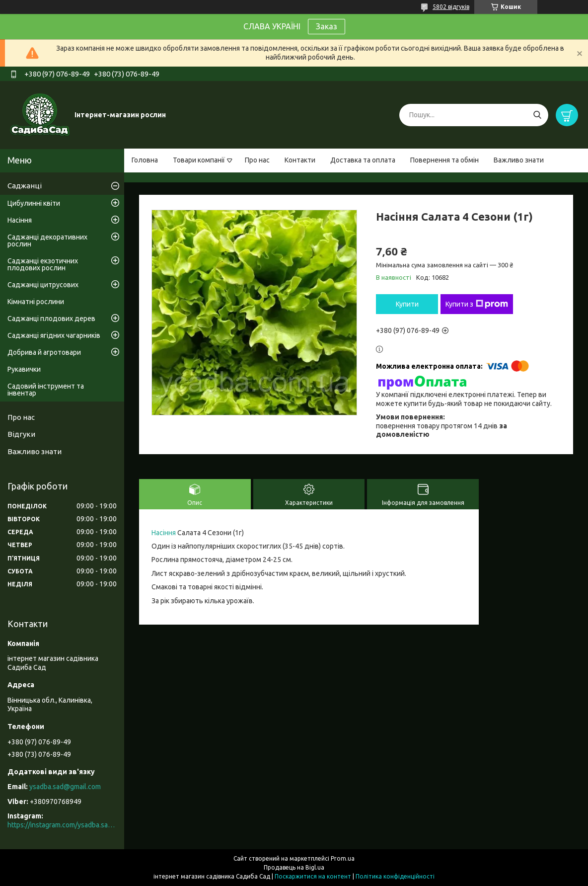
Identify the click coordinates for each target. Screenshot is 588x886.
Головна (145, 160)
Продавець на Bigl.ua (294, 867)
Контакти (300, 160)
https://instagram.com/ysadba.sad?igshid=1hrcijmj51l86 (62, 825)
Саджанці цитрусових (43, 285)
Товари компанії (199, 160)
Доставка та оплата (363, 160)
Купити (407, 304)
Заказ (327, 26)
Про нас (257, 160)
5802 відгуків (451, 7)
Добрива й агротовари (44, 352)
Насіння (164, 533)
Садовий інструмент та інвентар (46, 390)
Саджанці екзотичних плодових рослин (43, 264)
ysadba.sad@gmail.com (65, 787)
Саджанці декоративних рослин (47, 241)
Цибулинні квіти (34, 203)
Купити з (477, 304)
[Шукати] (537, 115)
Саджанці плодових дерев (51, 319)
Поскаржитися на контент (313, 876)
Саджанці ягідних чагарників (54, 335)
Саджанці (25, 186)
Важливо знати (519, 160)
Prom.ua (343, 858)
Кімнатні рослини (36, 302)
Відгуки (21, 434)
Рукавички (24, 369)
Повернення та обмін (444, 160)
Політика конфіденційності (395, 876)
